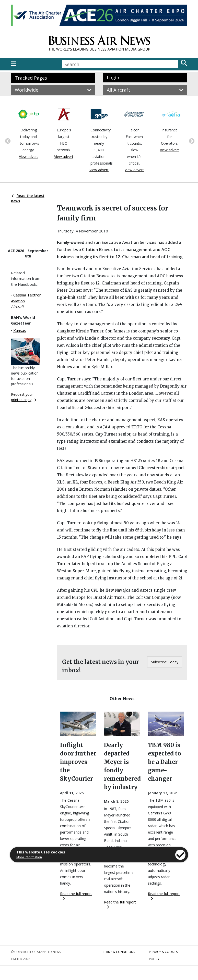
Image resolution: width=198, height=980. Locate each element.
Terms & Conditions (119, 952)
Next (191, 141)
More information (29, 857)
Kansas (20, 330)
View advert (28, 157)
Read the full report (76, 896)
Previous (7, 141)
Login (113, 78)
